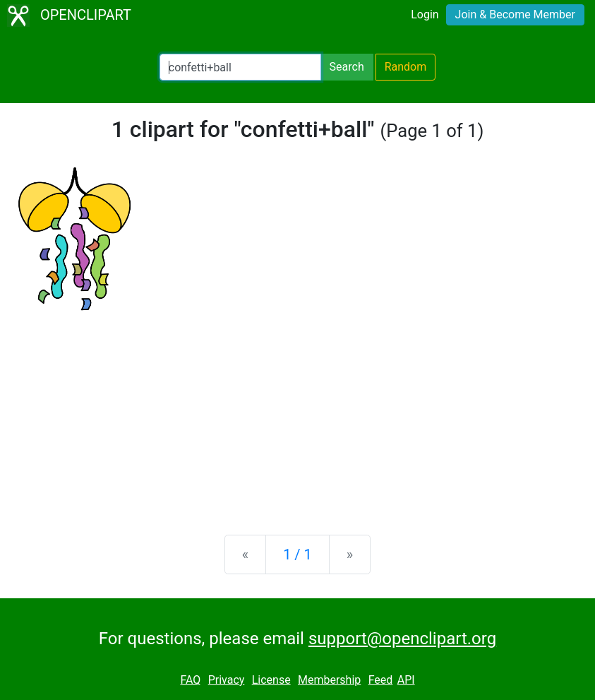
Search (347, 67)
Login (425, 14)
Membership (329, 680)
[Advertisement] (297, 413)
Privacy (227, 680)
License (271, 680)
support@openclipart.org (402, 639)
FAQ (190, 680)
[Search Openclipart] (240, 67)
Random (406, 67)
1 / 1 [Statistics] (297, 554)
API (406, 680)
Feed (381, 680)
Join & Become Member (515, 14)
